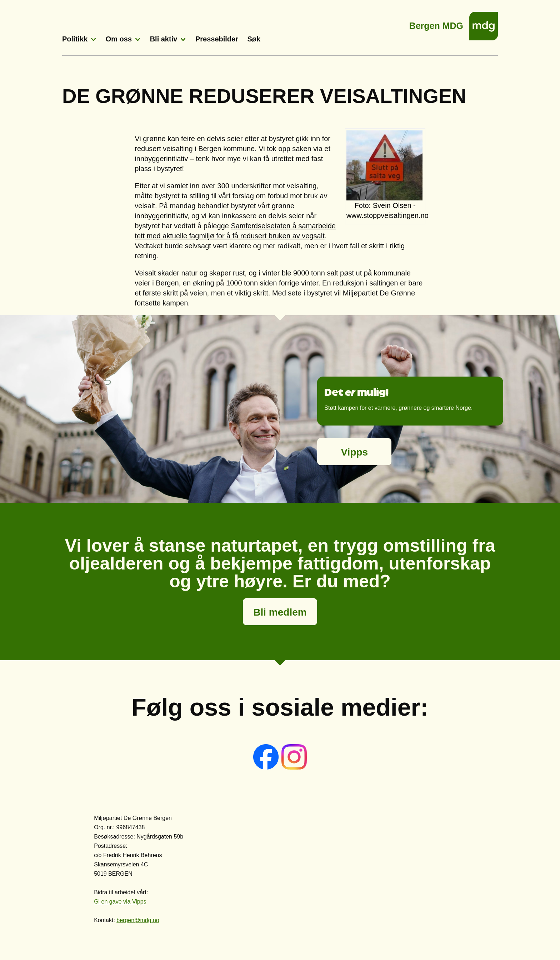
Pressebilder (217, 39)
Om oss (119, 39)
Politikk (75, 39)
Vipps (354, 452)
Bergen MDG (436, 24)
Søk (254, 39)
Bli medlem (280, 612)
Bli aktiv (164, 39)
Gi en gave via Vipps (120, 902)
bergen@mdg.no (138, 920)
